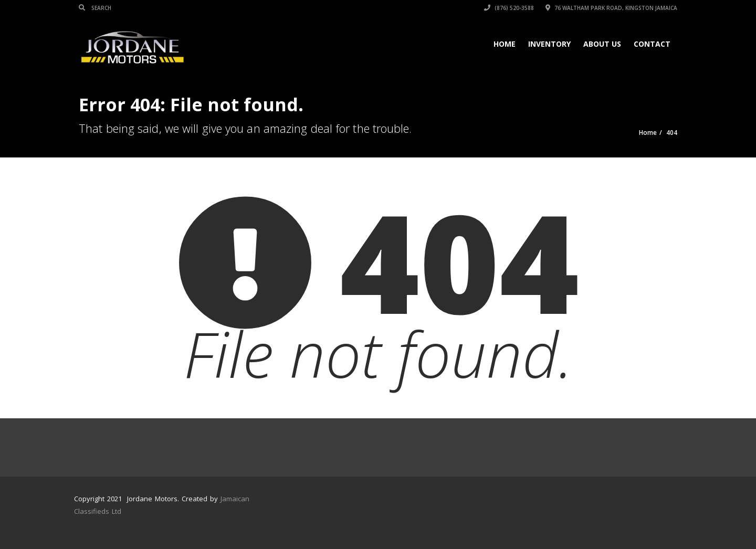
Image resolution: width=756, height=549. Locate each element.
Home (505, 44)
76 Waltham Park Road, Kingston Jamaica (611, 8)
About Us (602, 44)
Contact (652, 44)
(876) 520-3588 (509, 8)
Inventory (549, 44)
